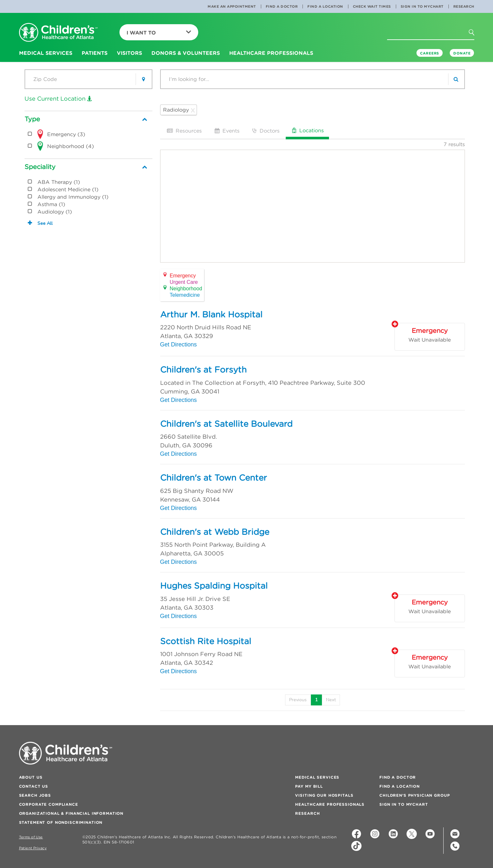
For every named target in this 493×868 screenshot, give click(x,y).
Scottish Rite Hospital (206, 641)
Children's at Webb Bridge (215, 532)
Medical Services (317, 777)
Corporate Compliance (49, 804)
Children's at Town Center (214, 478)
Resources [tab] (184, 131)
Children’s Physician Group (415, 795)
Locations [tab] (307, 130)
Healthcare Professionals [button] (271, 53)
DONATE (462, 53)
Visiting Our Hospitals (324, 795)
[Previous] (298, 700)
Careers (430, 53)
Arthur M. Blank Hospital (211, 314)
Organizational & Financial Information (71, 813)
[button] (475, 35)
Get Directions (179, 344)
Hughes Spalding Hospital (214, 586)
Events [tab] (226, 131)
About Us (31, 777)
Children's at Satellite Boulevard (226, 424)
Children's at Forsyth (203, 370)
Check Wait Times (372, 6)
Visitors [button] (129, 53)
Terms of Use (31, 837)
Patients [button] (95, 53)
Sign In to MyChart (422, 6)
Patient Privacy (33, 848)
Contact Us (34, 786)
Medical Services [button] (46, 53)
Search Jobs (35, 795)
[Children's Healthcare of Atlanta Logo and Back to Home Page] (58, 33)
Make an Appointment (232, 6)
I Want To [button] (159, 33)
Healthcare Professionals (330, 804)
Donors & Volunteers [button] (186, 53)
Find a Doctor (282, 6)
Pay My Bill (309, 786)
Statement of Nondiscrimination (61, 822)
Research (464, 6)
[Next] (331, 700)
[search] (456, 79)
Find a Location (325, 6)
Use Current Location (58, 99)
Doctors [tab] (265, 131)
